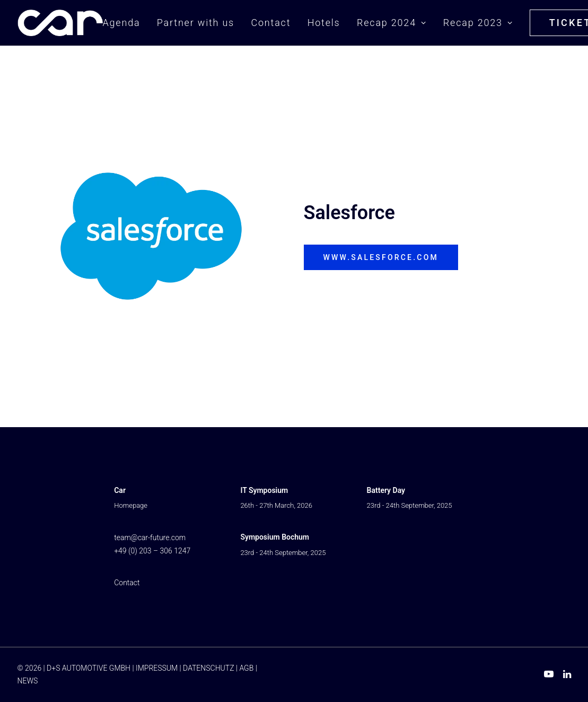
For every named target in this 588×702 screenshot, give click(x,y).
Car (120, 490)
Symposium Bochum (275, 537)
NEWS (28, 681)
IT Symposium (264, 490)
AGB (246, 668)
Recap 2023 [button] (478, 23)
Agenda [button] (122, 23)
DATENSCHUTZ (208, 668)
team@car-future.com (150, 538)
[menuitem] (125, 23)
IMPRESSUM (157, 668)
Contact (271, 23)
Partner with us (196, 23)
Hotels (324, 23)
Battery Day (386, 490)
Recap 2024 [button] (392, 23)
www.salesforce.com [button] (381, 257)
